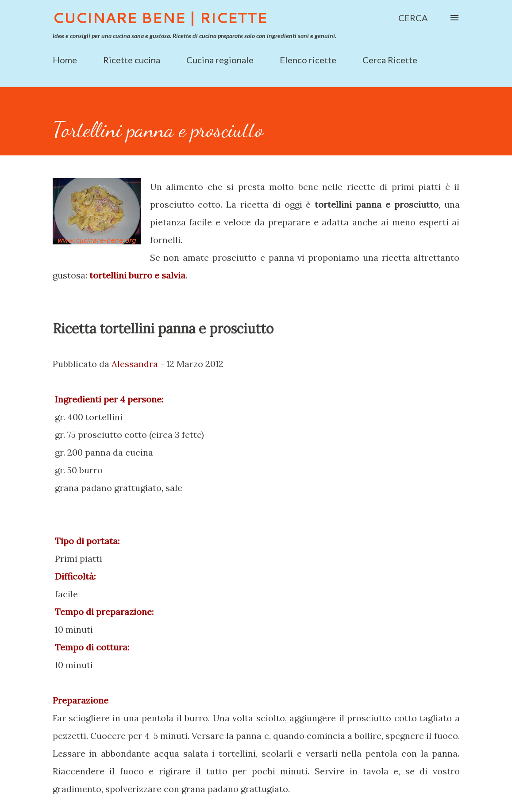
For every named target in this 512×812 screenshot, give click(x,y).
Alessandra (135, 364)
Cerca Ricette (390, 60)
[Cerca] (413, 18)
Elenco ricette (308, 60)
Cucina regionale (220, 60)
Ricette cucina (132, 60)
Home (65, 60)
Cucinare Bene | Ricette (160, 17)
